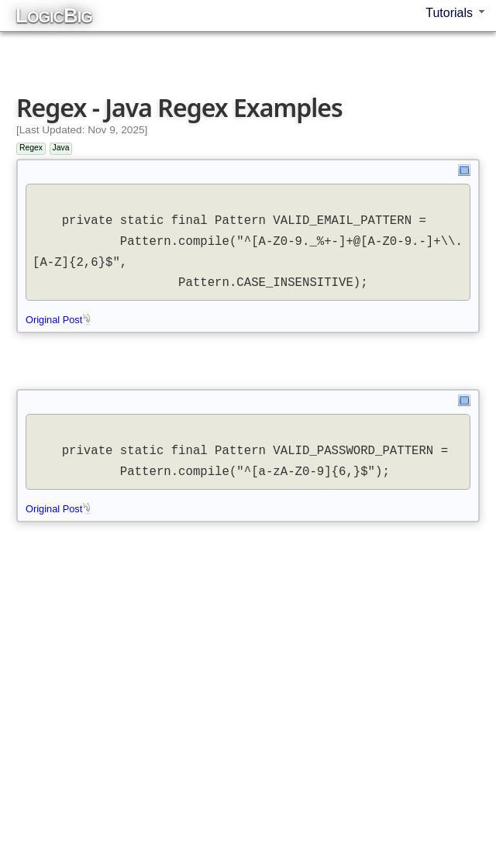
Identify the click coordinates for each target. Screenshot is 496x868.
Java (61, 148)
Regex (31, 148)
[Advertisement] (252, 46)
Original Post (59, 320)
